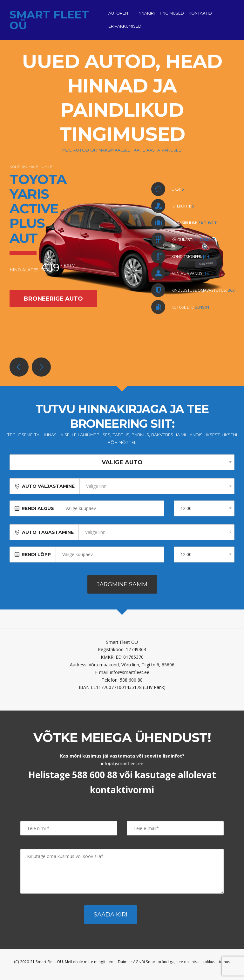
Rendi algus (38, 514)
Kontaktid (200, 16)
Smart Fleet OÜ (49, 23)
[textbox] (157, 491)
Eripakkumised (125, 29)
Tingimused (172, 16)
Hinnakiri (145, 16)
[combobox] (157, 491)
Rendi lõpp (36, 560)
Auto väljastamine (48, 491)
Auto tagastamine (48, 537)
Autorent (119, 16)
